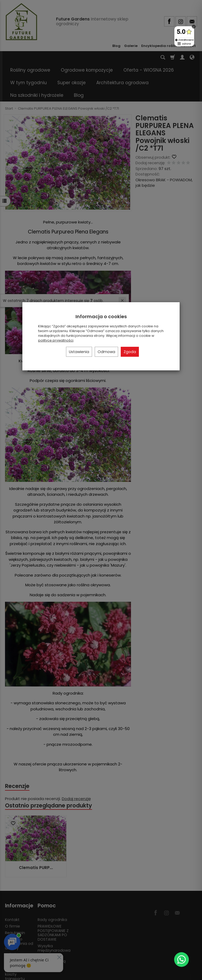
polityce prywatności (56, 340)
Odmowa (106, 352)
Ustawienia (79, 352)
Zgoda (130, 352)
